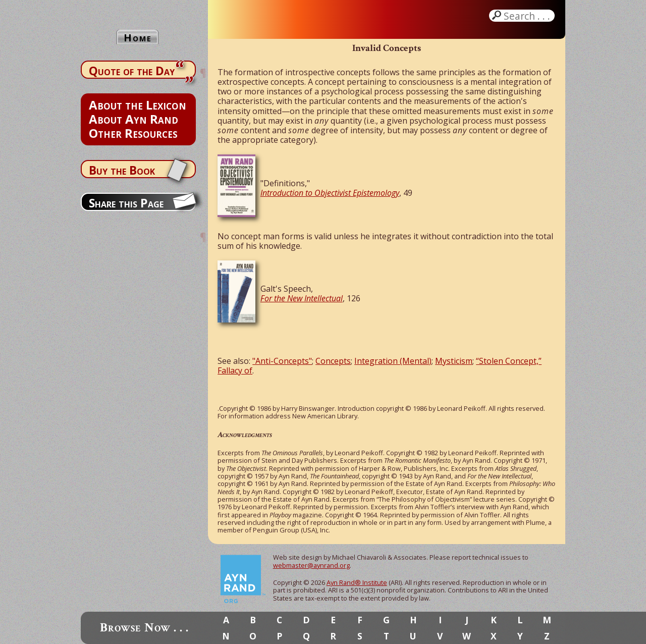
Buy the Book (122, 170)
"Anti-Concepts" (282, 361)
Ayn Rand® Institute (357, 582)
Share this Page (126, 203)
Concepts (333, 361)
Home (138, 38)
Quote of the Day (132, 71)
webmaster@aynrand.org (311, 565)
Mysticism (454, 361)
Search (528, 16)
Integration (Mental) (393, 361)
